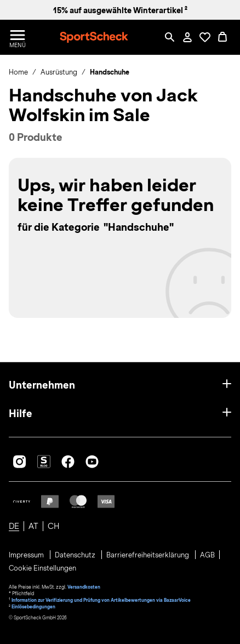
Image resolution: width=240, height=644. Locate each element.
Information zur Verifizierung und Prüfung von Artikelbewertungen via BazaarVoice (101, 600)
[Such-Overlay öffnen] (170, 37)
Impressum (27, 555)
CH (53, 526)
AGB (207, 555)
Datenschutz (76, 555)
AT (33, 526)
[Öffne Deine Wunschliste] (205, 37)
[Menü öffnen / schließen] (18, 37)
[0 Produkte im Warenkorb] (222, 37)
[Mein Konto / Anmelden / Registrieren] (187, 37)
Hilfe (21, 414)
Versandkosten (84, 587)
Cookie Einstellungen (42, 568)
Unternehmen (42, 385)
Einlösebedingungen (33, 607)
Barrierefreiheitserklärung (148, 555)
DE (14, 526)
